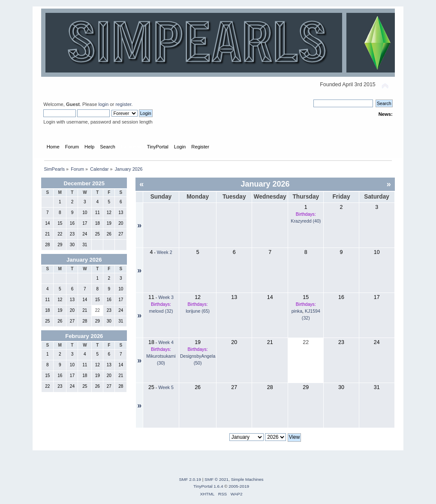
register (123, 104)
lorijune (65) (198, 311)
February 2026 (84, 336)
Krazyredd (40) (306, 221)
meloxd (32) (161, 311)
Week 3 (166, 297)
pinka (297, 311)
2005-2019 (239, 486)
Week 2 (165, 252)
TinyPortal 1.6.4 (208, 486)
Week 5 (166, 387)
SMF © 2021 (216, 479)
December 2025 (84, 183)
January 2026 (84, 260)
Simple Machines (247, 479)
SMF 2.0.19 (190, 479)
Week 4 (166, 342)
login (104, 104)
